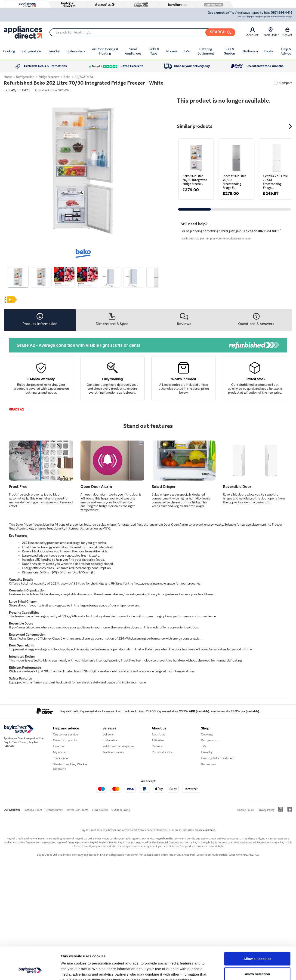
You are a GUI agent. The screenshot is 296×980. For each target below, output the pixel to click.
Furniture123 (100, 867)
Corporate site (162, 810)
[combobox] (142, 32)
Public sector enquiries (119, 804)
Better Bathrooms (77, 867)
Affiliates (158, 798)
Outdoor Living (121, 867)
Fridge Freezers (49, 77)
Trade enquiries (113, 810)
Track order (61, 816)
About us (158, 792)
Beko (67, 77)
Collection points (65, 798)
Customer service (65, 792)
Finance (58, 804)
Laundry (54, 51)
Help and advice (66, 786)
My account (61, 810)
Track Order (270, 32)
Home (8, 77)
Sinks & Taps (154, 51)
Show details (243, 971)
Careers (157, 804)
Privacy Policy (266, 867)
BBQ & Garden (229, 51)
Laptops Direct (33, 867)
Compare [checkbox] (286, 83)
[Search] (220, 32)
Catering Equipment (206, 51)
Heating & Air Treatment (218, 816)
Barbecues (208, 822)
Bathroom (250, 51)
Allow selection (257, 946)
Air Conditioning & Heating (105, 51)
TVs (187, 51)
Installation (111, 798)
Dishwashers (76, 51)
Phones (172, 51)
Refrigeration (31, 51)
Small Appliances (133, 51)
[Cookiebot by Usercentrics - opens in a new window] (30, 971)
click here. (209, 888)
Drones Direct (54, 867)
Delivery (108, 792)
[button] (291, 126)
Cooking (9, 51)
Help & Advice (286, 51)
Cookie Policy (246, 867)
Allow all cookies (257, 931)
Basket (287, 32)
